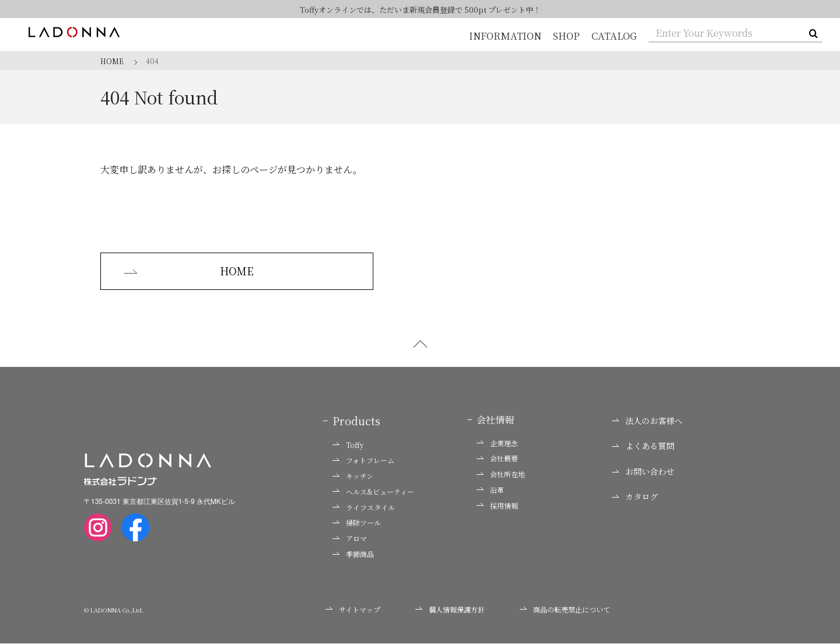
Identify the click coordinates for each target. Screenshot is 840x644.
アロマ (350, 539)
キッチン (353, 477)
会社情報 (495, 420)
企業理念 (497, 443)
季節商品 (353, 555)
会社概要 (497, 459)
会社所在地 (501, 475)
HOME (186, 271)
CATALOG (615, 36)
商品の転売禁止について (565, 609)
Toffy (348, 445)
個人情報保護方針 (450, 609)
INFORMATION (507, 36)
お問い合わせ (643, 472)
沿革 (490, 490)
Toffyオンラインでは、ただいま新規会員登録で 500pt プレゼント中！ (420, 10)
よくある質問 (643, 447)
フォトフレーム (363, 461)
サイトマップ (353, 609)
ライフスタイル (364, 508)
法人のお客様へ (647, 421)
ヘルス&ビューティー (373, 492)
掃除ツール (357, 523)
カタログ (635, 497)
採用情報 (497, 506)
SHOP (568, 36)
